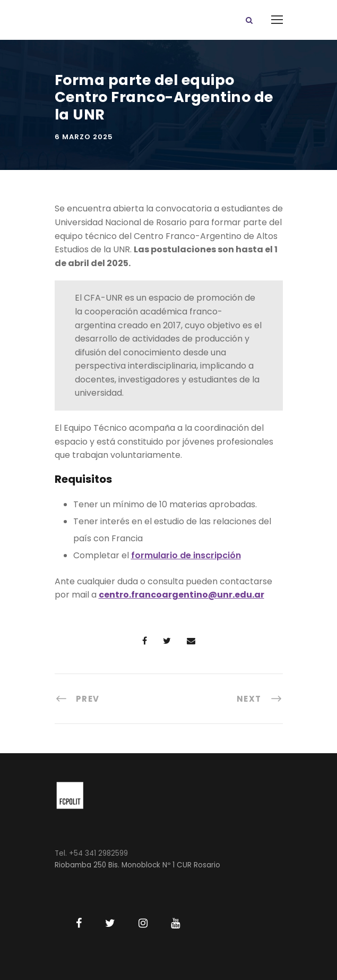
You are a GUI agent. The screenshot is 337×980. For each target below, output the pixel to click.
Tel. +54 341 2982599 (91, 853)
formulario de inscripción (186, 555)
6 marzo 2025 (84, 137)
